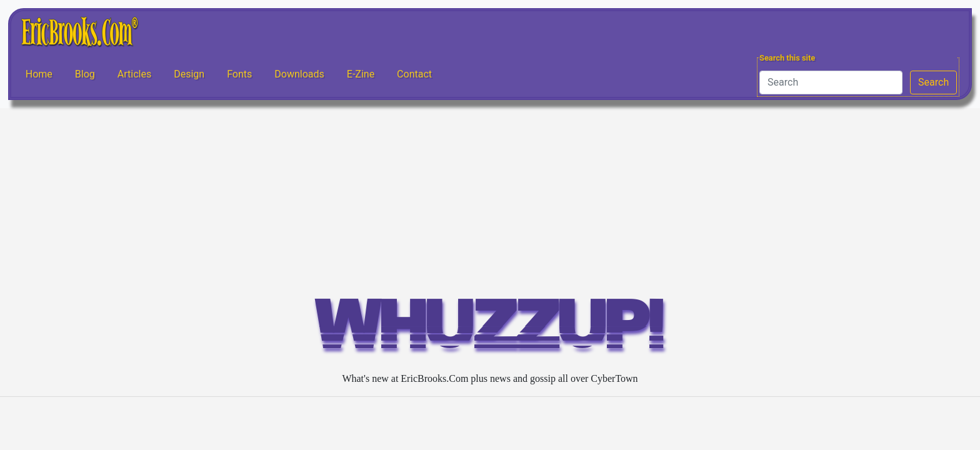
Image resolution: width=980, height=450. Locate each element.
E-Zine (361, 74)
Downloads (299, 74)
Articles (134, 74)
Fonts (239, 74)
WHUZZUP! (490, 330)
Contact (414, 74)
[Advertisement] (490, 202)
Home (39, 74)
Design (189, 74)
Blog (85, 74)
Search (933, 82)
